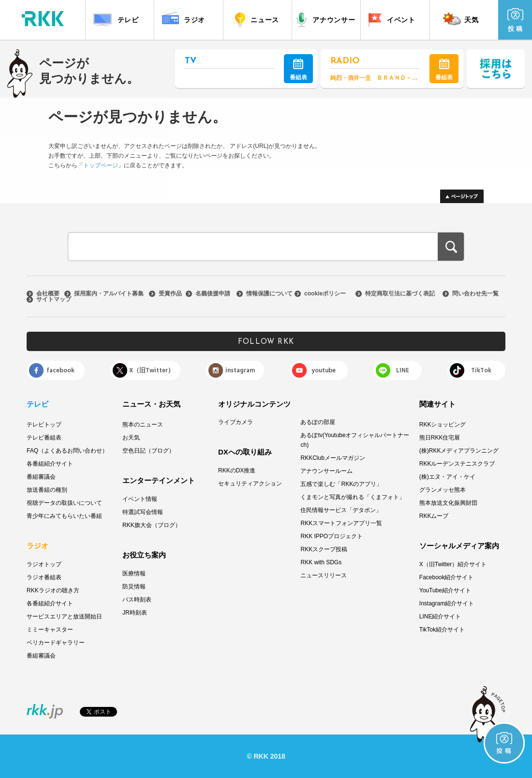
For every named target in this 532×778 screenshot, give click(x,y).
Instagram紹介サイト (447, 603)
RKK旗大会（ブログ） (152, 525)
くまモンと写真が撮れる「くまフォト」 (353, 497)
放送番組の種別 (47, 490)
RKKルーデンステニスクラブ (457, 464)
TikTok (481, 370)
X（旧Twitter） (152, 370)
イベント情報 (140, 499)
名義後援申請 (213, 294)
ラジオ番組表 (44, 577)
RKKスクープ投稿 (324, 549)
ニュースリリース (324, 575)
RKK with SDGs (321, 562)
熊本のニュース (143, 425)
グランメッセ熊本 (443, 490)
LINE (403, 370)
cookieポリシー (325, 294)
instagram (240, 370)
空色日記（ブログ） (148, 451)
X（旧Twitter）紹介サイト (453, 564)
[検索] (249, 248)
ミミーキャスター (50, 630)
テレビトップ (44, 425)
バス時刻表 (137, 600)
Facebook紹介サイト (447, 577)
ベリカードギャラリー (56, 643)
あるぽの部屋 (318, 422)
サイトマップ (54, 299)
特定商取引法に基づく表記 (400, 294)
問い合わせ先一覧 (475, 294)
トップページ (101, 165)
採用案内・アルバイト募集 (109, 294)
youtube (324, 370)
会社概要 (48, 294)
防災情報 (134, 587)
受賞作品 (170, 294)
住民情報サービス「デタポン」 (341, 510)
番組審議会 (41, 477)
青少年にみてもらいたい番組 (64, 516)
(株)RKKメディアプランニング (459, 451)
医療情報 (134, 573)
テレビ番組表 (44, 438)
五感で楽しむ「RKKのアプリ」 (341, 484)
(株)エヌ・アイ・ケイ (447, 477)
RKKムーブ (434, 516)
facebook (60, 370)
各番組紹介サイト (50, 464)
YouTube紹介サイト (445, 590)
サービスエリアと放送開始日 (64, 617)
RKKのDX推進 (237, 470)
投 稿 (515, 20)
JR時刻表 (135, 613)
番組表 (298, 70)
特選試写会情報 (143, 512)
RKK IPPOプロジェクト (332, 536)
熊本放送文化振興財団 (448, 503)
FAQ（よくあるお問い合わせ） (67, 451)
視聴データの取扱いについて (64, 503)
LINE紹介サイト (440, 617)
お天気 (131, 438)
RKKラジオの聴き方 (53, 590)
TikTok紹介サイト (442, 630)
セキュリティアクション (250, 484)
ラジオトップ (44, 564)
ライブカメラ (236, 422)
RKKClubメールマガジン (332, 458)
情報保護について (269, 294)
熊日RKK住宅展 (440, 438)
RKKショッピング (443, 425)
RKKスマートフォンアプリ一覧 (341, 523)
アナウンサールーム (326, 471)
